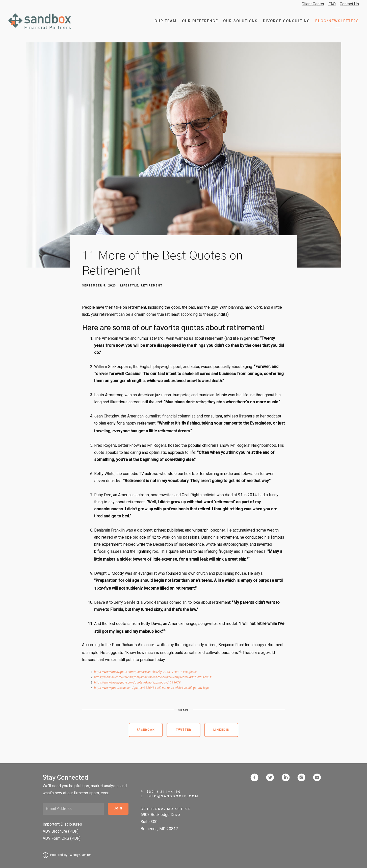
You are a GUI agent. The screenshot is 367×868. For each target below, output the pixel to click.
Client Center (313, 4)
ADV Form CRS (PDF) (62, 838)
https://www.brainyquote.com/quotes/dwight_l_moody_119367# (137, 682)
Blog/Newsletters (337, 21)
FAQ (332, 4)
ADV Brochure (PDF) (61, 831)
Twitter (184, 730)
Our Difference (200, 21)
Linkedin (221, 730)
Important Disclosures (62, 824)
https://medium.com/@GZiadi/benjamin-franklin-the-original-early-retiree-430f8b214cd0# (153, 677)
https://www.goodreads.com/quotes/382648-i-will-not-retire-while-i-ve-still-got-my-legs (151, 688)
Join (118, 809)
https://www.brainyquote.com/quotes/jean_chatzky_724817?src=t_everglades (146, 672)
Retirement (152, 286)
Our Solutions (240, 21)
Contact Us (349, 4)
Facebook (146, 730)
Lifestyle (129, 286)
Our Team (166, 21)
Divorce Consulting (286, 21)
